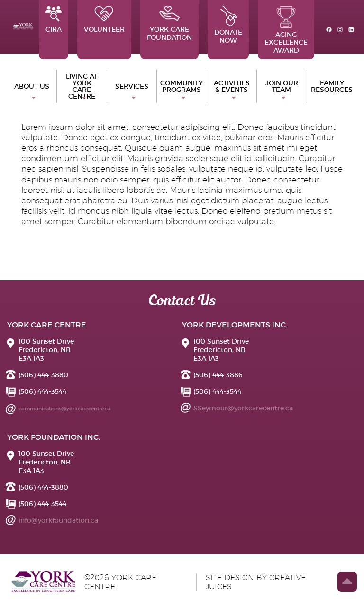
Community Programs (182, 86)
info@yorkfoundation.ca (58, 520)
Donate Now (228, 25)
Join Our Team (282, 86)
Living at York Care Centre (82, 86)
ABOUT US (32, 86)
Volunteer (104, 20)
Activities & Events (232, 86)
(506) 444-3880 (43, 375)
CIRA (54, 20)
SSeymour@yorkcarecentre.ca (243, 408)
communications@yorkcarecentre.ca (64, 409)
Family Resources (332, 86)
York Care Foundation (169, 24)
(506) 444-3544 (42, 391)
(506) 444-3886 (218, 375)
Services (132, 86)
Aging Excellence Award (286, 30)
